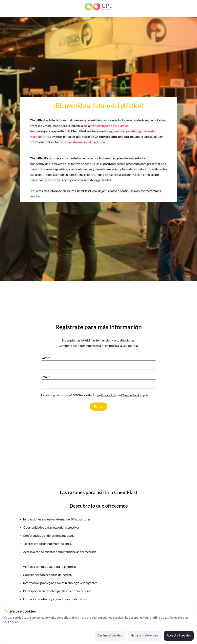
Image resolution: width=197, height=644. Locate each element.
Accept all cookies (179, 636)
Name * (46, 358)
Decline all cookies (110, 636)
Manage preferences (144, 636)
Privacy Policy (109, 395)
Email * (45, 377)
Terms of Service (132, 395)
